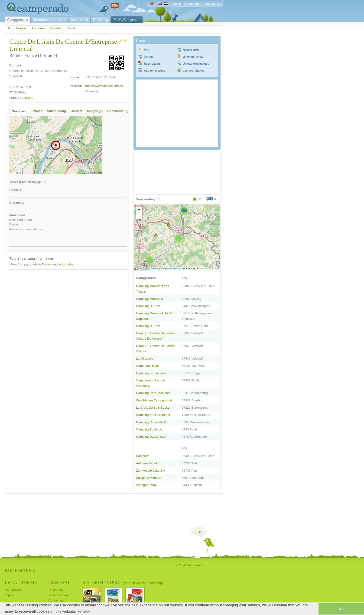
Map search (79, 20)
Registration (193, 4)
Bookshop (101, 20)
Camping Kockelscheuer (153, 415)
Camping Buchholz (149, 429)
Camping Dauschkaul (151, 437)
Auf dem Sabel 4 (148, 463)
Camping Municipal (149, 299)
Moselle (55, 28)
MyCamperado (129, 20)
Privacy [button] (84, 611)
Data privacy (13, 590)
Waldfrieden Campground (154, 400)
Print (147, 50)
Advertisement (59, 595)
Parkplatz (143, 456)
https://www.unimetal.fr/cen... (105, 86)
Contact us (212, 4)
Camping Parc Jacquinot (153, 393)
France (21, 28)
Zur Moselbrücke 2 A (151, 471)
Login (177, 4)
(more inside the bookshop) (143, 583)
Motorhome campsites (49, 20)
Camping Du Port (148, 306)
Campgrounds (18, 20)
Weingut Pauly (146, 485)
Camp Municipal (147, 366)
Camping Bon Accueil (151, 373)
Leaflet (155, 268)
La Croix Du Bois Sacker (153, 408)
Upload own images (196, 64)
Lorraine (38, 28)
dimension (17, 215)
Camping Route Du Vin (152, 422)
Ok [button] (341, 609)
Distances (17, 203)
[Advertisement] (64, 280)
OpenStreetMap (172, 268)
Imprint (10, 595)
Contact (149, 57)
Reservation (152, 64)
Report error (191, 50)
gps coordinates (194, 71)
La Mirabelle (145, 359)
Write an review (193, 57)
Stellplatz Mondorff (149, 478)
